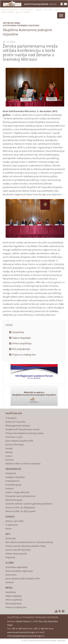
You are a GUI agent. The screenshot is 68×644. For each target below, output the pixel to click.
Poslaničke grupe (13, 485)
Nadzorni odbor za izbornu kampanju (23, 463)
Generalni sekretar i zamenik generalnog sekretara (29, 504)
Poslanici (10, 488)
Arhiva (8, 529)
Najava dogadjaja (21, 338)
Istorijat (9, 448)
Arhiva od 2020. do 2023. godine (20, 511)
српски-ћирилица (10, 9)
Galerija (9, 452)
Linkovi (9, 456)
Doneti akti (11, 538)
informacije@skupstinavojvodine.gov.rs (26, 636)
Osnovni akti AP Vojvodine (18, 550)
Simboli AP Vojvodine (16, 422)
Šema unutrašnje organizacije (19, 571)
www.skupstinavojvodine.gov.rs (22, 632)
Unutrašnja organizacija (16, 567)
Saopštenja (18, 332)
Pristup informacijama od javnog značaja (24, 433)
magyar (38, 9)
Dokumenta (11, 575)
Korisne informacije (15, 444)
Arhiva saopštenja (22, 343)
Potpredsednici (13, 481)
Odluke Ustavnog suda (16, 554)
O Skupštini (11, 418)
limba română (8, 12)
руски (19, 12)
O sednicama (12, 525)
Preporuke (10, 557)
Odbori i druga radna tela (17, 492)
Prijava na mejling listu (24, 355)
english (27, 12)
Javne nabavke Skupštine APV (19, 441)
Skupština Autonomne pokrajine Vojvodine (35, 28)
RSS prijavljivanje (21, 349)
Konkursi (10, 460)
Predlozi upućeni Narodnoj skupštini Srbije (25, 546)
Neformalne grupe (14, 500)
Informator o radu (14, 437)
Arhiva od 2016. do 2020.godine (20, 507)
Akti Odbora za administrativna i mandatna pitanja (29, 542)
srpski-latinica (27, 9)
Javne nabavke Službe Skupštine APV (23, 578)
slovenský (48, 9)
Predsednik (11, 473)
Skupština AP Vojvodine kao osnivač (22, 429)
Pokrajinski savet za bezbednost (20, 496)
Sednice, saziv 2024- (15, 521)
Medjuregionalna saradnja (18, 426)
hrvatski (58, 9)
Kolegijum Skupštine (15, 477)
